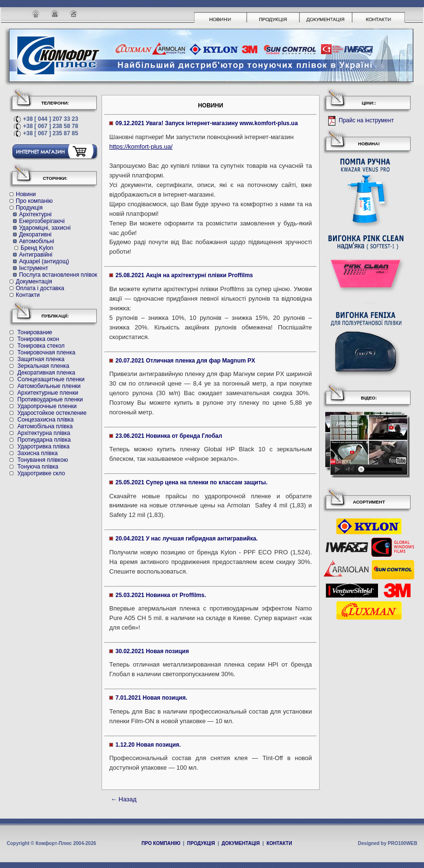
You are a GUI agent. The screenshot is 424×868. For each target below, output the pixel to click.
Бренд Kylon (37, 248)
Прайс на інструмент (366, 121)
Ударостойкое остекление (52, 413)
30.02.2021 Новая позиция (152, 651)
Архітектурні (35, 214)
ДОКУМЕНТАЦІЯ (241, 843)
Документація (34, 282)
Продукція (29, 208)
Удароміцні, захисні (45, 228)
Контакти (28, 295)
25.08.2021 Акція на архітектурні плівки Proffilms (184, 275)
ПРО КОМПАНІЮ (161, 843)
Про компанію (34, 201)
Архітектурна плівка (44, 433)
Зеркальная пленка (43, 366)
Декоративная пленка (46, 373)
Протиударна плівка (44, 440)
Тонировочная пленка (46, 352)
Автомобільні (37, 241)
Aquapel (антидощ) (44, 261)
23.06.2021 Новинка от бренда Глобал (169, 436)
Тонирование (35, 332)
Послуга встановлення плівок (58, 275)
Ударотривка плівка (43, 446)
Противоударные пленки (50, 399)
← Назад (124, 799)
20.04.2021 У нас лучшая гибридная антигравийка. (187, 539)
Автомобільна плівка (45, 426)
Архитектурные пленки (48, 393)
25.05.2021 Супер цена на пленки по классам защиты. (191, 482)
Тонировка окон (38, 339)
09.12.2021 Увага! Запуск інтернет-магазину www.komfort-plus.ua (207, 123)
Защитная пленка (41, 359)
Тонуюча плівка (38, 467)
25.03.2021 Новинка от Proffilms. (161, 595)
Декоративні (35, 235)
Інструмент (34, 268)
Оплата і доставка (40, 288)
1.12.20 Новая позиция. (148, 745)
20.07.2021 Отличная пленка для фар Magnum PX (185, 361)
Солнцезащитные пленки (51, 379)
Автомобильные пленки (49, 386)
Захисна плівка (37, 453)
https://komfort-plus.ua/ (141, 147)
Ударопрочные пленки (47, 406)
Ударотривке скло (41, 473)
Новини (26, 194)
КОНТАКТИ (279, 843)
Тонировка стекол (41, 346)
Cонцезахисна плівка (45, 420)
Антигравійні (36, 255)
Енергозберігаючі (42, 221)
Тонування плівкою (42, 460)
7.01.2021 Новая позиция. (151, 698)
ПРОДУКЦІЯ (201, 843)
